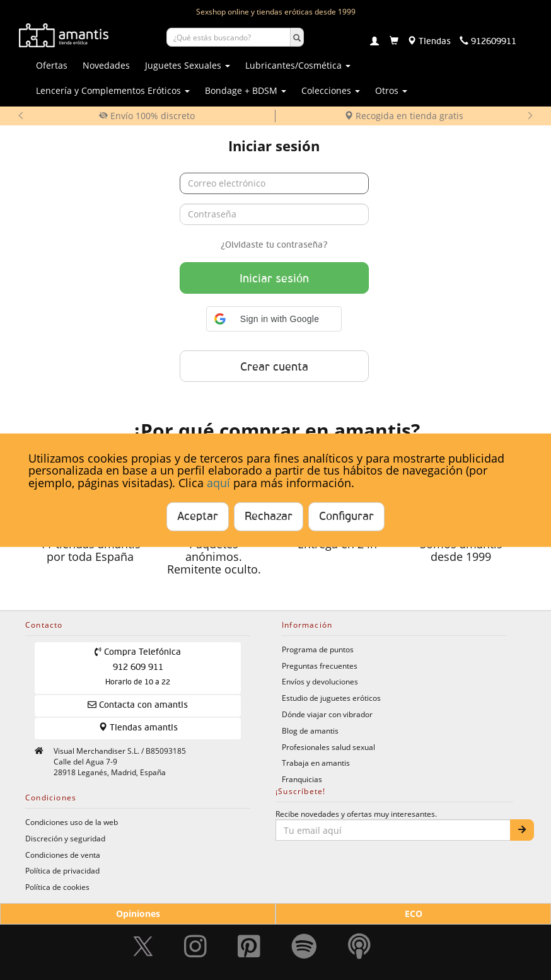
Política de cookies (57, 887)
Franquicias (302, 779)
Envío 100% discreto (147, 116)
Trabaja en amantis (316, 763)
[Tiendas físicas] (429, 42)
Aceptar (198, 517)
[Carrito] (394, 42)
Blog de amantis (310, 730)
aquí (218, 483)
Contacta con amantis (138, 705)
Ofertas (52, 65)
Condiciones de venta (63, 855)
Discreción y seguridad (65, 838)
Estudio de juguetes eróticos (331, 698)
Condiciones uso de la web (72, 822)
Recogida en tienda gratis (404, 116)
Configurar (346, 517)
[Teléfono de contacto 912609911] (488, 42)
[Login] (374, 42)
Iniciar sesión (274, 279)
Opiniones (138, 914)
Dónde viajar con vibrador (327, 714)
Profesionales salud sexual (328, 747)
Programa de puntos (318, 649)
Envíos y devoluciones (320, 681)
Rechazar (269, 517)
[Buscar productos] (229, 37)
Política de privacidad (62, 870)
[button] (274, 319)
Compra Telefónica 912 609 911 (138, 667)
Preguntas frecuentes (320, 666)
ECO (414, 914)
